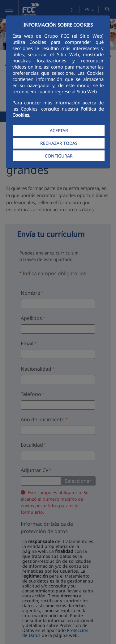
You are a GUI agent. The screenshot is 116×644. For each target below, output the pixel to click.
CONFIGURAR (59, 156)
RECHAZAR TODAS (59, 143)
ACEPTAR (59, 130)
